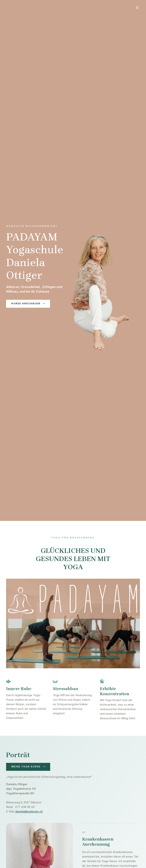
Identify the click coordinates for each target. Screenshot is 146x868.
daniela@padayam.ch (29, 812)
